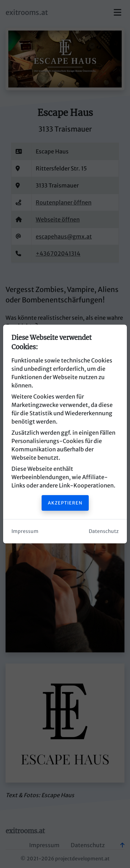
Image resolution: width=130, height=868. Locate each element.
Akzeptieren (65, 503)
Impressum (25, 531)
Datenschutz (104, 531)
